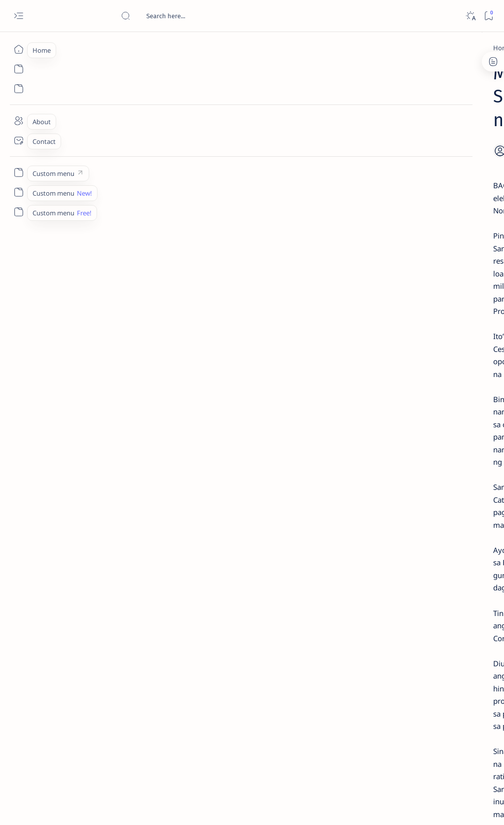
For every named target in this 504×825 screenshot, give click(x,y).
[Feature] (420, 148)
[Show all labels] (386, 568)
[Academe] (462, 520)
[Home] (18, 49)
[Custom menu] (18, 172)
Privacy (439, 601)
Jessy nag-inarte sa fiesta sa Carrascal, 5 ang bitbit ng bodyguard (432, 232)
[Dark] (470, 16)
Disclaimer (404, 601)
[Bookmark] (488, 16)
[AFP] (462, 545)
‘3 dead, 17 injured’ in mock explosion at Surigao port (430, 410)
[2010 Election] (96, 48)
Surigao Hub (91, 806)
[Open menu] (18, 16)
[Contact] (18, 140)
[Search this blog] (195, 16)
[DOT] (417, 327)
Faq (465, 601)
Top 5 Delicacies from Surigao (435, 162)
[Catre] (159, 689)
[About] (18, 121)
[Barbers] (121, 689)
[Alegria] (417, 262)
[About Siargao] (462, 496)
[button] (191, 689)
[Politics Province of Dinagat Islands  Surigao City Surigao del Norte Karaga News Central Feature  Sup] (396, 471)
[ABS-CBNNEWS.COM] (396, 520)
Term (372, 601)
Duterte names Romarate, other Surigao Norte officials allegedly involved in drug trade (433, 292)
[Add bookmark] (305, 126)
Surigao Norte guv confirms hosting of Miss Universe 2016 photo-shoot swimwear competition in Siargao (435, 356)
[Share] (330, 126)
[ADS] (396, 545)
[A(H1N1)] (396, 496)
